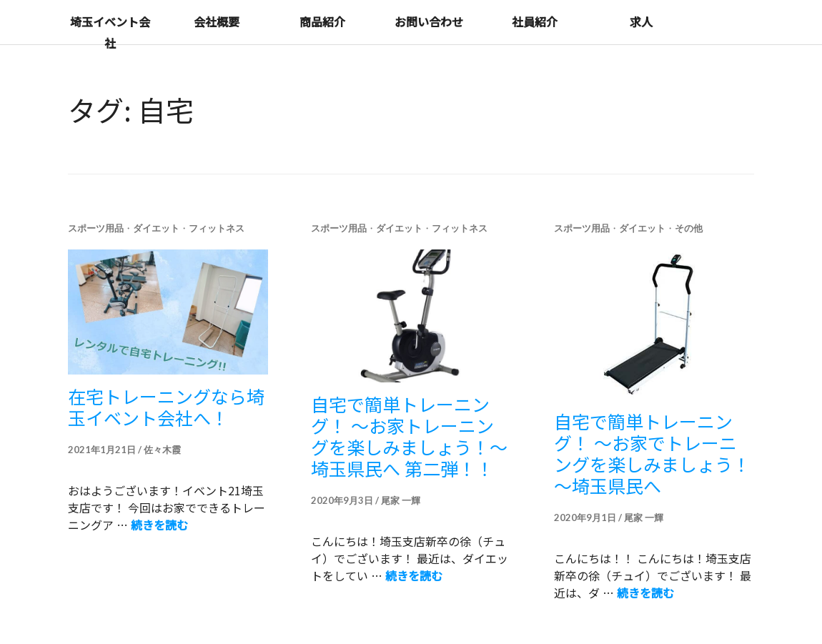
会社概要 (217, 21)
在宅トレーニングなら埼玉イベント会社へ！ (166, 407)
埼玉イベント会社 (110, 32)
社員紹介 (535, 21)
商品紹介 (322, 21)
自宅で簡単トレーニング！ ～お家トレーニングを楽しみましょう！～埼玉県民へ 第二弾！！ (409, 436)
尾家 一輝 (401, 500)
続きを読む (159, 525)
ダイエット (156, 228)
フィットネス (217, 228)
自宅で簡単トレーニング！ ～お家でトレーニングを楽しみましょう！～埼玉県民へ (652, 453)
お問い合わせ (429, 21)
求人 (641, 21)
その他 (689, 228)
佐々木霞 (162, 450)
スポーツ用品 (96, 228)
